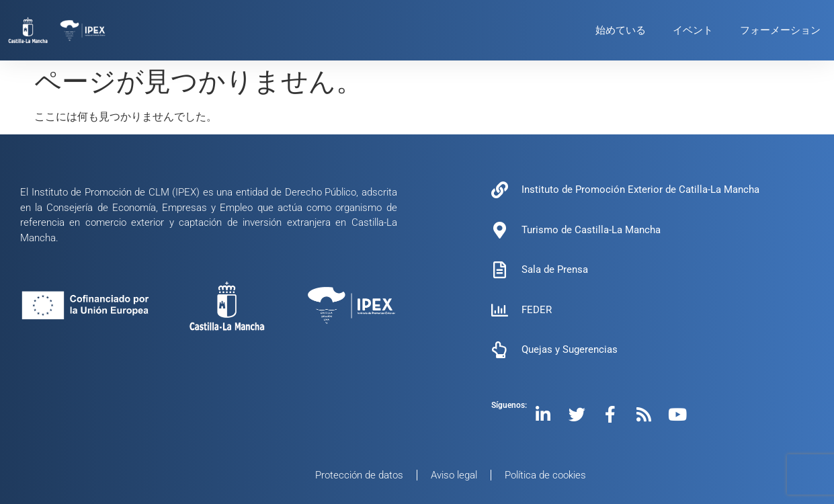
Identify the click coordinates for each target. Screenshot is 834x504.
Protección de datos (359, 475)
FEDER (537, 310)
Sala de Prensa (555, 269)
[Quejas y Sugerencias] (500, 350)
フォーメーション (780, 30)
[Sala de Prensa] (500, 270)
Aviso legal (454, 475)
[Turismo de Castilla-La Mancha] (500, 230)
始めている (621, 30)
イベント (693, 30)
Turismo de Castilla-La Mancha (591, 230)
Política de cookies (545, 475)
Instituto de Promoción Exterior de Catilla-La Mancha (640, 190)
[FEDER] (500, 310)
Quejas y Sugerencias (570, 349)
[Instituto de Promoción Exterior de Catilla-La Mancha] (500, 190)
